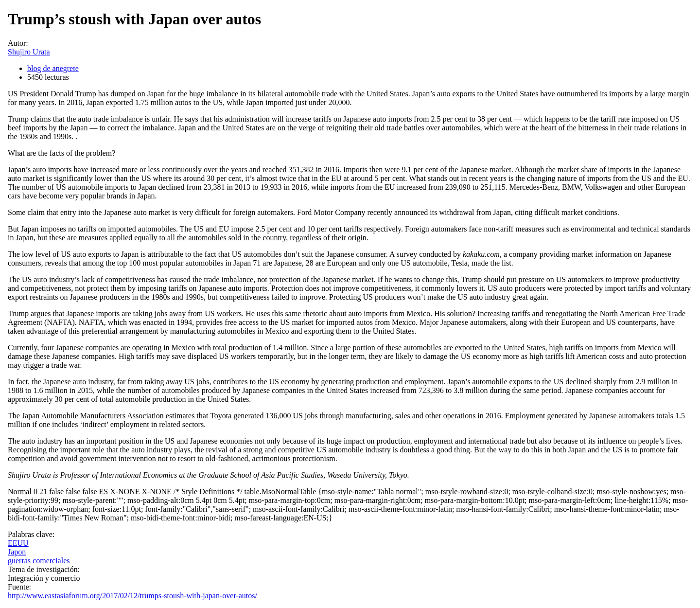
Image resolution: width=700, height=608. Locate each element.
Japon (17, 552)
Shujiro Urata (29, 52)
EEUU (18, 543)
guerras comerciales (39, 561)
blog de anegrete (53, 68)
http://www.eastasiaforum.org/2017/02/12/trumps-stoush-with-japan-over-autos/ (132, 596)
